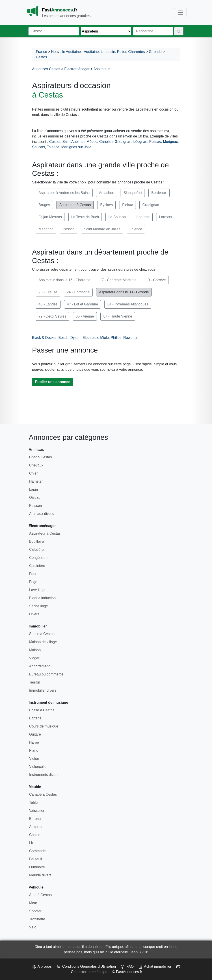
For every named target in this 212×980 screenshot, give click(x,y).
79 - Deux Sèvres (52, 316)
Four (33, 574)
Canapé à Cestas (43, 794)
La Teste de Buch (85, 217)
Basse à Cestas (42, 710)
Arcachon (107, 193)
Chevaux (36, 465)
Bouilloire (37, 541)
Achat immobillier (155, 966)
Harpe (34, 742)
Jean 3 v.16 (139, 952)
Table (33, 803)
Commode (37, 851)
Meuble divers (40, 875)
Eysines (106, 205)
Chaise (35, 835)
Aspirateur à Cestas (75, 205)
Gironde (155, 52)
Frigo (33, 582)
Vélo (33, 927)
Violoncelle (38, 767)
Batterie (35, 718)
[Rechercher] (179, 31)
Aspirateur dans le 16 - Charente (64, 280)
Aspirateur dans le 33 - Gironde (124, 292)
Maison (35, 650)
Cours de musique (44, 726)
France (41, 52)
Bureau (35, 819)
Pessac (155, 142)
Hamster (36, 481)
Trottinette (37, 919)
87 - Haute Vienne (118, 316)
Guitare (35, 734)
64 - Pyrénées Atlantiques (128, 304)
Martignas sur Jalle (76, 147)
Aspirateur (102, 69)
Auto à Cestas (40, 895)
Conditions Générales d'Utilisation (86, 966)
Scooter (35, 911)
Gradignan (123, 142)
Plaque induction (42, 598)
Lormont (166, 217)
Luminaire (37, 867)
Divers (34, 614)
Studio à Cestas (42, 634)
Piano (34, 750)
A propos (42, 966)
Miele (104, 338)
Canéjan (106, 142)
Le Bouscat (117, 217)
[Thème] (106, 31)
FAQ (127, 966)
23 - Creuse (48, 292)
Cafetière (36, 550)
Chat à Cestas (40, 457)
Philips (116, 338)
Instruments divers (44, 775)
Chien (34, 473)
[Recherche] (153, 31)
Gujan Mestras (50, 217)
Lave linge (37, 590)
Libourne (143, 217)
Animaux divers (41, 514)
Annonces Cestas (46, 69)
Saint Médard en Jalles (102, 229)
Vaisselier (37, 811)
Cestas (41, 57)
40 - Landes (48, 304)
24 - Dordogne (78, 292)
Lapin (34, 489)
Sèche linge (39, 606)
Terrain (35, 682)
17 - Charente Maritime (118, 280)
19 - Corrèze (156, 280)
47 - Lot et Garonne (83, 304)
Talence (53, 147)
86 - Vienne (85, 316)
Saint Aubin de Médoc (80, 142)
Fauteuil (36, 859)
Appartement (39, 666)
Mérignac (170, 142)
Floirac (128, 205)
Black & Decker (44, 338)
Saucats (39, 147)
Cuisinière (37, 566)
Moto (33, 903)
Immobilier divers (43, 690)
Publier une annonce (53, 382)
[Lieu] (54, 31)
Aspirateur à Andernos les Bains (64, 193)
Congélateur (39, 558)
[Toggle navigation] (180, 13)
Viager (34, 658)
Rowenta (130, 338)
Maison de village (43, 642)
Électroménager (77, 69)
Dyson (75, 338)
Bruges (44, 205)
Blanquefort (133, 193)
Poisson (36, 506)
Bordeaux (159, 193)
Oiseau (35, 498)
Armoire (35, 827)
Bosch (63, 338)
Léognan (140, 142)
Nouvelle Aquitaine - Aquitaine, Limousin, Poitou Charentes (98, 52)
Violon (34, 759)
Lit (31, 843)
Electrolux (90, 338)
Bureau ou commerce (46, 674)
